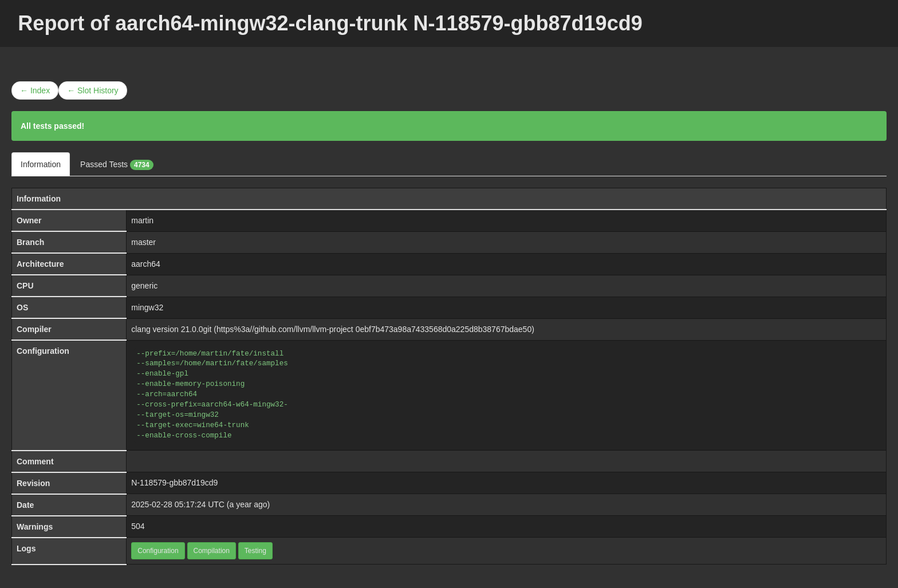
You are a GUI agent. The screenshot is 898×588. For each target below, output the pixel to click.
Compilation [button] (212, 551)
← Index (35, 90)
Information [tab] (41, 164)
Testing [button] (255, 551)
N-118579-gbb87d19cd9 (174, 483)
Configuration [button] (158, 551)
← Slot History (92, 90)
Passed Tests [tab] (117, 165)
